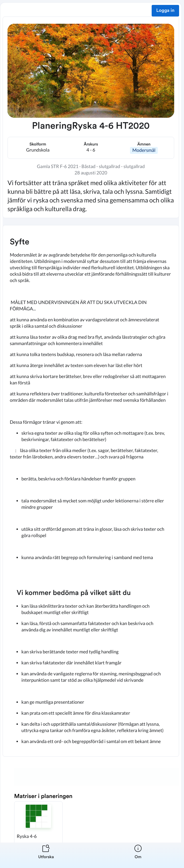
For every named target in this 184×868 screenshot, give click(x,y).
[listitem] (46, 855)
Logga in (165, 11)
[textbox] (91, 491)
